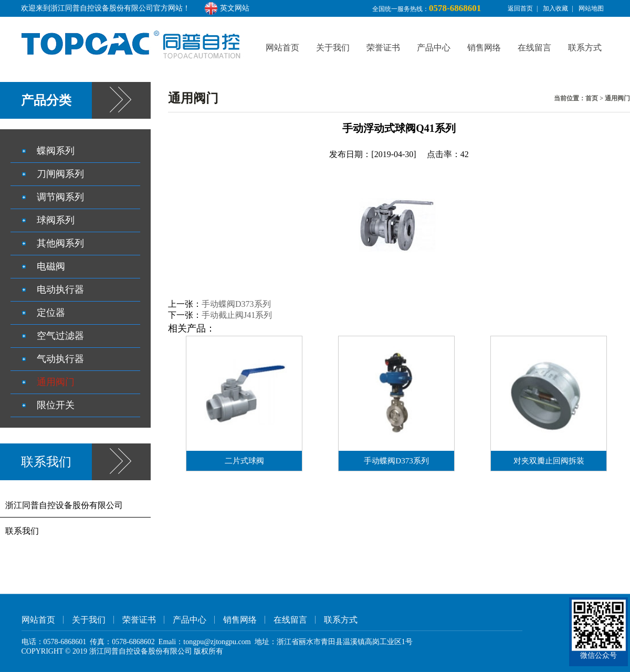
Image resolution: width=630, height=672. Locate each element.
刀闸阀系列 (60, 174)
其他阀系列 (60, 243)
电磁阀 (51, 266)
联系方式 (585, 48)
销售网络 (484, 48)
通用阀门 (617, 98)
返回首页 (520, 8)
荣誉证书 (383, 48)
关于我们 (333, 48)
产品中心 (434, 48)
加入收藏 (555, 8)
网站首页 (282, 48)
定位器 (51, 313)
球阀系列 (56, 220)
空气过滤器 (60, 336)
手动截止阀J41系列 (237, 315)
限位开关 (56, 405)
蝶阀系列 (56, 151)
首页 (592, 98)
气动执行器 (60, 359)
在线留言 (534, 48)
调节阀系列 (60, 197)
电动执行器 (60, 290)
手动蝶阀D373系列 (236, 304)
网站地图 (591, 8)
